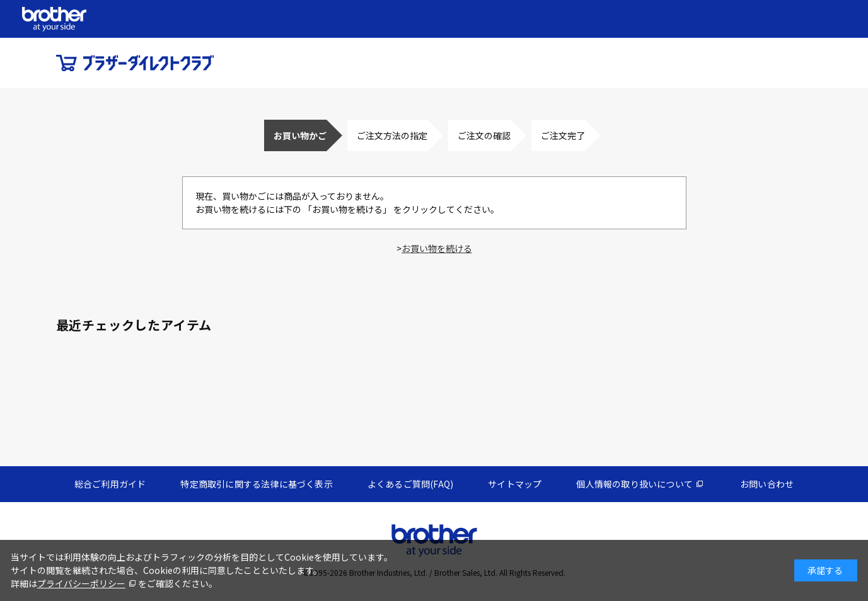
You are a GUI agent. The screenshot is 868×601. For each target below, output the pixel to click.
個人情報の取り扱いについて (634, 484)
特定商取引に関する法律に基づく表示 (256, 484)
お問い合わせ (767, 484)
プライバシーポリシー (81, 583)
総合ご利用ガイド (110, 484)
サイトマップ (515, 484)
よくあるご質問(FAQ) (410, 484)
